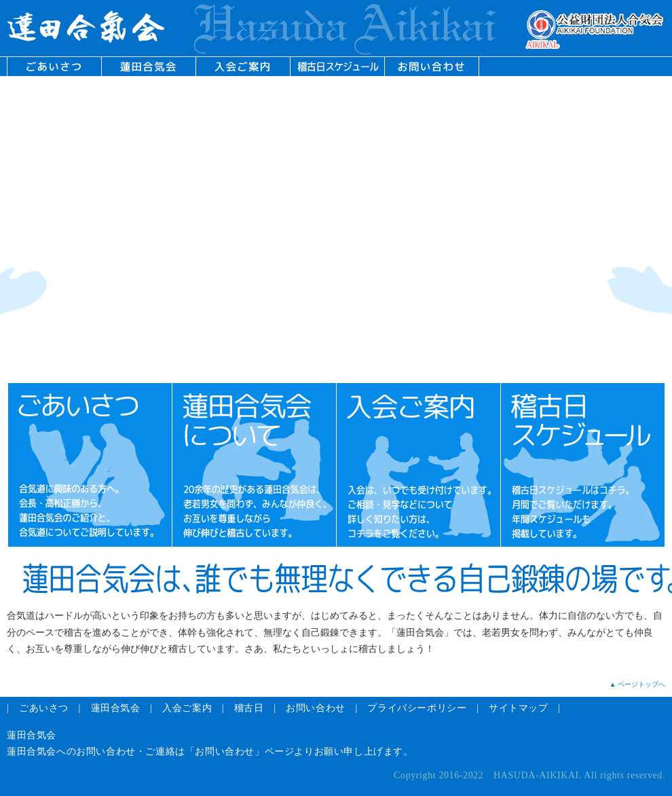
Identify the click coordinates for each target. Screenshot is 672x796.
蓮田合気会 (116, 708)
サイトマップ (519, 708)
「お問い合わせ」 (225, 752)
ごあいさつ (44, 708)
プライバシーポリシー (417, 708)
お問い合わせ (316, 708)
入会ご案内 (187, 708)
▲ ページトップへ (637, 684)
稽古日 (249, 708)
